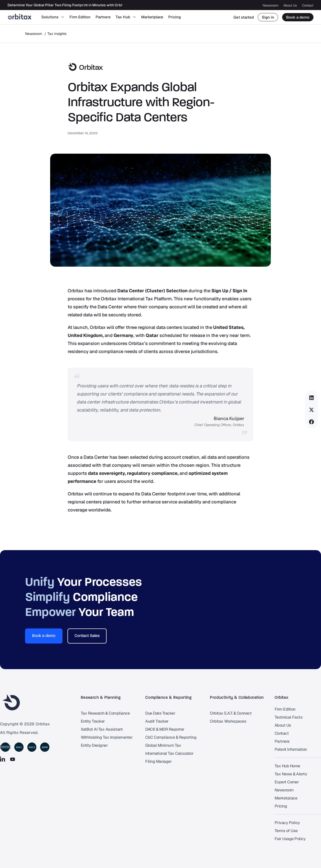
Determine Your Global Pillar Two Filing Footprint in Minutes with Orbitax (68, 5)
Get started (244, 17)
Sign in (268, 17)
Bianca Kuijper (229, 418)
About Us (290, 5)
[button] (312, 398)
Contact (308, 5)
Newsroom (270, 5)
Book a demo (298, 17)
